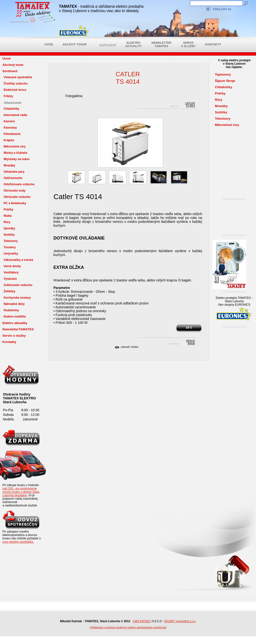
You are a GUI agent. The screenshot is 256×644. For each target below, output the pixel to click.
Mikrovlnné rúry (15, 147)
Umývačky (11, 254)
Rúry (7, 222)
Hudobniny (11, 310)
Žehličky (10, 291)
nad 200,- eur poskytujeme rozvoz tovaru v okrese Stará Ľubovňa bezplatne (21, 492)
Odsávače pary (14, 172)
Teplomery (223, 74)
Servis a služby (188, 45)
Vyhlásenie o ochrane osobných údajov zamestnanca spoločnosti (128, 627)
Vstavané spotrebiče (18, 77)
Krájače (9, 140)
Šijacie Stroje (225, 81)
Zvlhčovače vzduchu (18, 285)
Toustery (10, 247)
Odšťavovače (13, 178)
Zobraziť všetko (130, 347)
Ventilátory (11, 272)
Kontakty (213, 45)
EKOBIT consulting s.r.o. (180, 621)
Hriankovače (12, 102)
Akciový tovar (75, 45)
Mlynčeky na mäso (17, 159)
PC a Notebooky (15, 203)
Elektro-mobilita (15, 317)
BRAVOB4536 (191, 342)
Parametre (62, 288)
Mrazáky (9, 165)
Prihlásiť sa (222, 9)
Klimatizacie (12, 134)
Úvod (49, 45)
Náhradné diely (14, 304)
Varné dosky (12, 266)
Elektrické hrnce (15, 90)
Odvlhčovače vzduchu (19, 184)
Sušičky (9, 235)
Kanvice (9, 121)
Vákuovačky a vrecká (18, 260)
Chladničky (11, 109)
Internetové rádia (15, 115)
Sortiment (107, 45)
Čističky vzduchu (16, 84)
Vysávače (10, 279)
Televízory (11, 241)
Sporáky (9, 228)
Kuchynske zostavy (17, 298)
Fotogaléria (74, 96)
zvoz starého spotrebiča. (18, 542)
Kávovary (10, 128)
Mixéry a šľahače (15, 153)
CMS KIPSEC (142, 621)
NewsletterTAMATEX (162, 45)
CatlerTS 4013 (190, 104)
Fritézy (8, 96)
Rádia (8, 216)
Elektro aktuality (134, 45)
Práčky (8, 209)
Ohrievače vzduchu (17, 197)
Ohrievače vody (15, 191)
